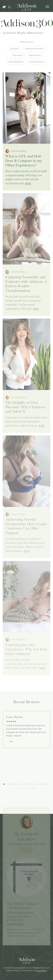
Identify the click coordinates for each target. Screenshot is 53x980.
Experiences (35, 55)
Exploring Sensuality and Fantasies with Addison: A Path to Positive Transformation (26, 284)
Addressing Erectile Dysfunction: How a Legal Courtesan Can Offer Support (26, 527)
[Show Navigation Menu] (47, 7)
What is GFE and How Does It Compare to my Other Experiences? (24, 161)
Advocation (18, 55)
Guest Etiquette (16, 62)
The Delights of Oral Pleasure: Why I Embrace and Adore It (26, 407)
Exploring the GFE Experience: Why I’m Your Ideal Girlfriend (26, 650)
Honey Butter (41, 970)
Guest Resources (37, 62)
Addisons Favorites (34, 49)
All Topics (14, 49)
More (28, 183)
